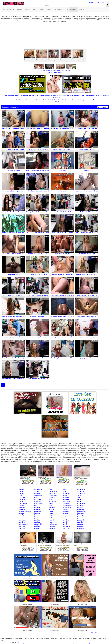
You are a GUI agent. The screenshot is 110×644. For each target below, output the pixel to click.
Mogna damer (101, 100)
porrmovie (81, 514)
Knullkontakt (45, 100)
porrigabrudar (23, 524)
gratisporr (22, 489)
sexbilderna (38, 489)
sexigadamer (81, 493)
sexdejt (21, 516)
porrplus (66, 522)
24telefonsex (38, 495)
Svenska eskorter (83, 95)
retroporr (37, 508)
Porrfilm (51, 510)
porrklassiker (81, 512)
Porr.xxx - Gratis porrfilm (55, 72)
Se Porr (80, 495)
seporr (65, 491)
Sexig (79, 497)
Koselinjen (42, 95)
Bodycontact (57, 97)
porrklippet (81, 528)
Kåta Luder (9, 100)
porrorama (66, 526)
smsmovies (23, 508)
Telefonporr (56, 95)
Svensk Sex (68, 100)
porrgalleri (37, 512)
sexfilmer (80, 508)
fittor (21, 495)
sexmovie (66, 497)
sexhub (80, 499)
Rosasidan (96, 95)
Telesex (31, 95)
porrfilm (22, 491)
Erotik (50, 100)
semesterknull (39, 504)
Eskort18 (106, 95)
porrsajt (22, 518)
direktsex (22, 497)
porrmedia (81, 516)
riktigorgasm (53, 495)
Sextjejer (91, 95)
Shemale (104, 2)
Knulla (80, 100)
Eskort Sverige (74, 95)
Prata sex (36, 95)
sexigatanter (67, 508)
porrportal (66, 518)
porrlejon (22, 499)
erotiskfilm (38, 501)
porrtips (51, 504)
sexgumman (81, 504)
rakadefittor (52, 501)
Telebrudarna (18, 95)
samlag (51, 499)
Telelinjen (12, 95)
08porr (65, 489)
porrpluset (66, 520)
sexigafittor (66, 493)
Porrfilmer (75, 100)
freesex (21, 506)
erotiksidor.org (20, 643)
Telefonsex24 (49, 95)
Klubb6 (102, 95)
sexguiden (81, 506)
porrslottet (52, 528)
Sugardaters (85, 100)
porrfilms (37, 514)
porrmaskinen (82, 520)
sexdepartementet (25, 512)
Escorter (39, 100)
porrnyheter (67, 528)
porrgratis (37, 510)
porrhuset (22, 526)
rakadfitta (52, 508)
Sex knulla (66, 501)
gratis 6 (21, 493)
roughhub (52, 497)
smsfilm (37, 491)
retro (36, 506)
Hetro (92, 2)
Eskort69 (15, 100)
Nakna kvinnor (22, 100)
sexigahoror (81, 489)
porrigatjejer (38, 524)
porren (51, 522)
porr (79, 518)
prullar (51, 489)
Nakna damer (93, 100)
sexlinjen (66, 499)
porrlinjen (80, 522)
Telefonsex (25, 95)
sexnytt (65, 495)
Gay (98, 2)
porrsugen (22, 520)
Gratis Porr (55, 100)
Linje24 (7, 95)
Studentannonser (31, 100)
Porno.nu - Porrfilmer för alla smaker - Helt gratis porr (55, 70)
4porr (36, 497)
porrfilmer (37, 520)
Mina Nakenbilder (64, 95)
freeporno (37, 493)
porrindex (52, 526)
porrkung (80, 524)
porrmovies (81, 510)
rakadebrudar (53, 491)
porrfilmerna (38, 516)
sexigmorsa (67, 504)
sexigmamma (67, 506)
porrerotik (52, 520)
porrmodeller (23, 504)
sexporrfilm (67, 516)
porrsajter (66, 512)
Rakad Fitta (62, 100)
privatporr (52, 493)
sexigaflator (81, 491)
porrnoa (66, 510)
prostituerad (38, 499)
